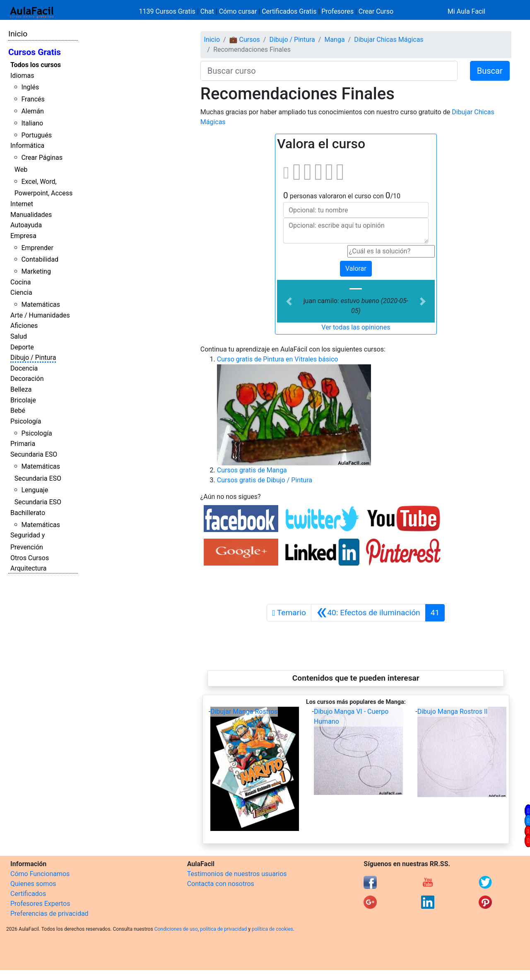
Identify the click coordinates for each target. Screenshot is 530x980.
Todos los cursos (36, 65)
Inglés (30, 87)
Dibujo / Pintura (33, 358)
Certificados (28, 894)
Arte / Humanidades (40, 315)
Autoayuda (26, 225)
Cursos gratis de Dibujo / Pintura (265, 480)
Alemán (32, 111)
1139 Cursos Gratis (168, 11)
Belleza (21, 389)
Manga (334, 40)
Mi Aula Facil (466, 11)
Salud (19, 336)
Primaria (23, 444)
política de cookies (272, 929)
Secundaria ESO (34, 454)
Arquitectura (28, 568)
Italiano (32, 123)
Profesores (337, 11)
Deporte (22, 347)
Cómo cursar (238, 11)
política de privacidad (223, 929)
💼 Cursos (245, 40)
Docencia (24, 368)
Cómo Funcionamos (40, 874)
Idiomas (22, 76)
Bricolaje (23, 400)
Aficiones (24, 326)
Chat (207, 11)
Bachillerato (28, 513)
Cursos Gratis (35, 52)
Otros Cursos (30, 558)
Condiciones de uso (176, 929)
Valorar (356, 268)
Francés (33, 99)
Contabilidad (40, 259)
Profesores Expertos (40, 904)
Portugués (36, 135)
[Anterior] (368, 613)
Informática (27, 146)
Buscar (490, 71)
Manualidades (31, 215)
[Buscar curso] (329, 71)
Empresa (23, 236)
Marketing (36, 271)
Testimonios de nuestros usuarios (237, 874)
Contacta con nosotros (221, 884)
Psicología (26, 421)
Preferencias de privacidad (49, 914)
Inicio (18, 34)
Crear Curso (376, 11)
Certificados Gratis (289, 11)
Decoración (27, 379)
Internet (22, 204)
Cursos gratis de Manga (252, 470)
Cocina (20, 282)
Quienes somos (33, 884)
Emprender (37, 248)
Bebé (18, 411)
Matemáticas (41, 305)
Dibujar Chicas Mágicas (389, 40)
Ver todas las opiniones (356, 327)
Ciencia (21, 293)
